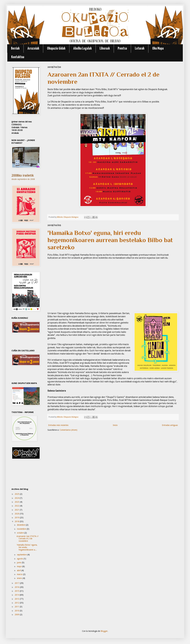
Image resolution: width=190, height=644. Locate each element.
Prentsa (122, 48)
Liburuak (105, 48)
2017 (17, 583)
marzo (20, 574)
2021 (17, 510)
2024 (17, 498)
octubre (21, 533)
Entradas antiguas (170, 425)
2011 (17, 607)
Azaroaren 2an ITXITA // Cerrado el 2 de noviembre (27, 539)
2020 (17, 514)
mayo (20, 566)
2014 (17, 595)
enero (20, 578)
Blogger (104, 631)
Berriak (15, 48)
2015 (17, 591)
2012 (17, 603)
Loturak (140, 48)
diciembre (21, 525)
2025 (17, 494)
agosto (20, 559)
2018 (17, 521)
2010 (17, 611)
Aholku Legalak (82, 48)
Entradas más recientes (58, 425)
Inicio (115, 425)
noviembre (22, 529)
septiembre (22, 555)
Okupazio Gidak (56, 48)
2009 (17, 615)
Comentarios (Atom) (68, 430)
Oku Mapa (158, 48)
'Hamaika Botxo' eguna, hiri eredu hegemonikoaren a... (27, 547)
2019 (17, 518)
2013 (17, 599)
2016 (17, 587)
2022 (17, 506)
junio (19, 563)
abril (19, 570)
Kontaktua (18, 57)
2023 (17, 502)
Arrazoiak (33, 48)
